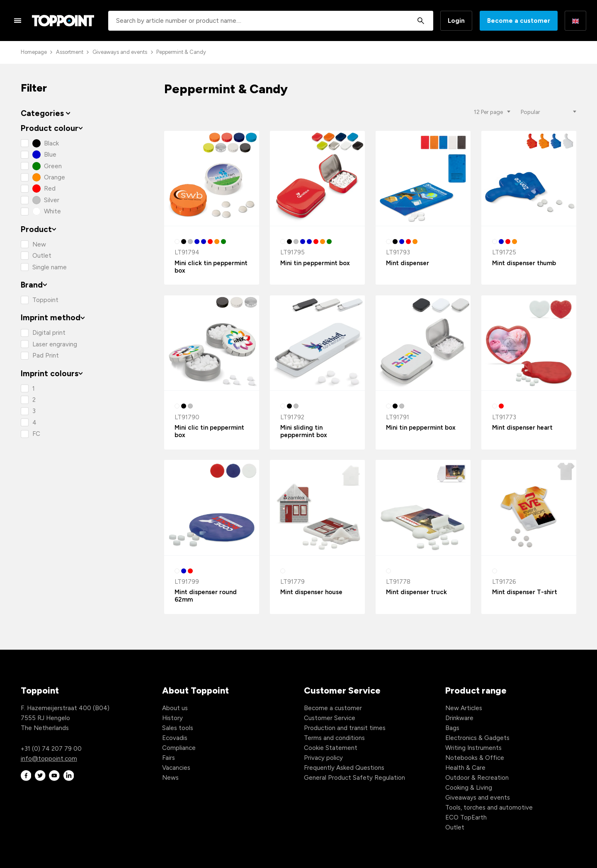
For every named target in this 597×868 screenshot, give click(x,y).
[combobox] (271, 21)
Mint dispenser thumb (524, 263)
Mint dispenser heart (522, 428)
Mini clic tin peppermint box (209, 431)
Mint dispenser (408, 263)
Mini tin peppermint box (315, 263)
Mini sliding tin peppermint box (304, 431)
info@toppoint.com (49, 759)
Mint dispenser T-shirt (525, 592)
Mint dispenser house (311, 592)
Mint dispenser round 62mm (206, 596)
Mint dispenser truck (416, 592)
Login (456, 21)
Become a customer (519, 21)
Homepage (34, 52)
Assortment (70, 52)
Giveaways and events (120, 52)
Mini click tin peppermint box (211, 267)
